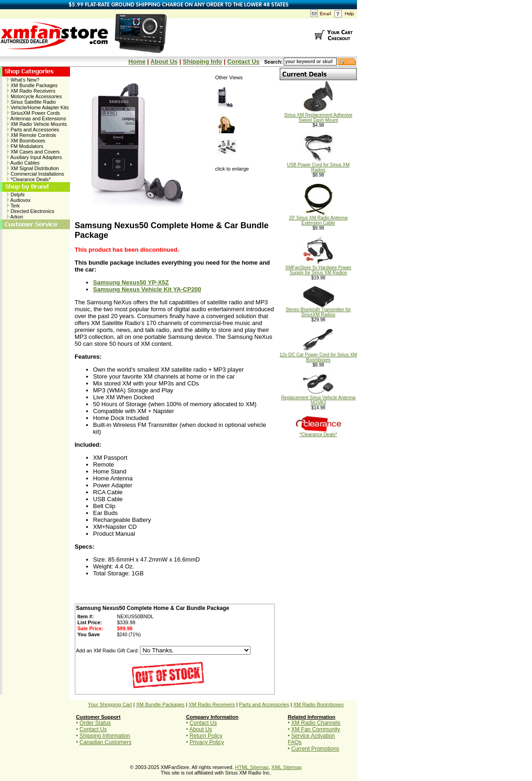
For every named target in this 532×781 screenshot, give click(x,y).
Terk (13, 206)
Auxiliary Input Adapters (34, 157)
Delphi (16, 195)
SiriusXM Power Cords (33, 113)
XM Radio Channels (316, 723)
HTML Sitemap (252, 767)
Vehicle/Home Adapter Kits (38, 107)
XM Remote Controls (32, 135)
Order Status (95, 723)
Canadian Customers (106, 742)
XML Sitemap (286, 767)
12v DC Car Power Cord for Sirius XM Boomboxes (318, 355)
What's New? (23, 80)
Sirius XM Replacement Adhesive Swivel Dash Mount (318, 115)
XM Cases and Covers (33, 152)
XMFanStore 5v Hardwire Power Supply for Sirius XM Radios (318, 268)
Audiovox (19, 200)
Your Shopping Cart (110, 704)
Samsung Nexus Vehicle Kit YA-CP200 (147, 289)
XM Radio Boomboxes (319, 704)
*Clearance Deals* (29, 179)
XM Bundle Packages (32, 85)
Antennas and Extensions (36, 118)
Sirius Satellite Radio (31, 102)
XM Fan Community (316, 729)
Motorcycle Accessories (34, 96)
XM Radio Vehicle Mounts (37, 124)
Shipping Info (202, 62)
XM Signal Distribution (33, 168)
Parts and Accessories (33, 130)
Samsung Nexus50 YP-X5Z (131, 282)
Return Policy (206, 736)
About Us (164, 62)
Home (137, 62)
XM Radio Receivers (31, 91)
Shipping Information (105, 736)
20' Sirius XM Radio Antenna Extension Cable (319, 218)
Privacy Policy (207, 742)
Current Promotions (315, 749)
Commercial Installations (35, 174)
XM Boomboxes (26, 141)
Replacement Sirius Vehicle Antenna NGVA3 (318, 398)
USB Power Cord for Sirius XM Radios (318, 165)
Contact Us (243, 62)
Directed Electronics (31, 211)
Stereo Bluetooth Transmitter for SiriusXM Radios (318, 310)
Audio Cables (23, 163)
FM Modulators (25, 146)
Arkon (15, 217)
